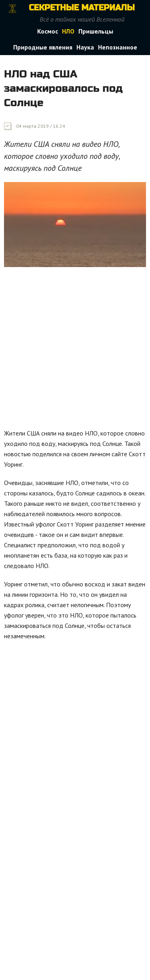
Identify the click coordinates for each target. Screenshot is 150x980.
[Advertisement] (75, 350)
